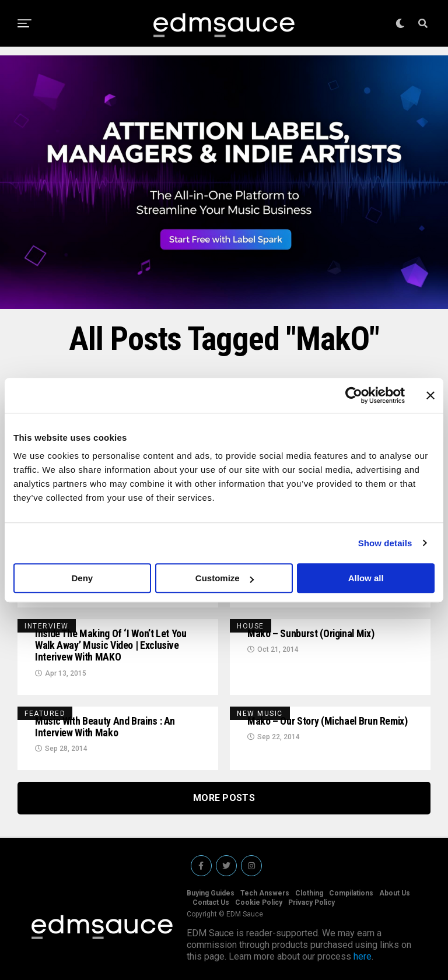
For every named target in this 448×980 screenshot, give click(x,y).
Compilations (351, 893)
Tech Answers (265, 893)
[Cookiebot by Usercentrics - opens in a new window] (354, 395)
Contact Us (211, 902)
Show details (385, 543)
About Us (395, 893)
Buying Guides (211, 893)
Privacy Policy (311, 902)
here (363, 956)
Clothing (309, 893)
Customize (225, 578)
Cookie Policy (259, 902)
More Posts (224, 798)
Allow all (366, 578)
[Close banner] (430, 395)
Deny (82, 578)
